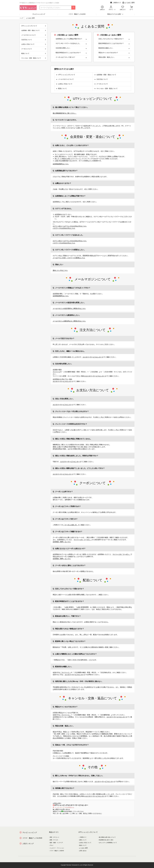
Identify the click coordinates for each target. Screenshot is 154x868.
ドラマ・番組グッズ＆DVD (77, 14)
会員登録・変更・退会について (106, 75)
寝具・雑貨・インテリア (56, 843)
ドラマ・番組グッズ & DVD (32, 838)
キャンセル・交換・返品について (107, 88)
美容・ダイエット (55, 837)
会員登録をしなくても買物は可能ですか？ (71, 39)
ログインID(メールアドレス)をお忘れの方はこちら (70, 226)
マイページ (56, 372)
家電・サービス (54, 840)
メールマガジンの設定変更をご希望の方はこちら (69, 308)
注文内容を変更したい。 (71, 48)
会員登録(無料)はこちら (61, 164)
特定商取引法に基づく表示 (106, 840)
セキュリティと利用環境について (108, 843)
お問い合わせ (83, 851)
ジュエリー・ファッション (57, 848)
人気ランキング (28, 844)
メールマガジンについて (66, 79)
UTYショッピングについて (67, 75)
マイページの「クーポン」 (83, 540)
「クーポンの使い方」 (71, 525)
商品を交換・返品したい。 (114, 57)
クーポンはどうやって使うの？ (71, 57)
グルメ (52, 845)
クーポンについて (102, 84)
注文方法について (102, 79)
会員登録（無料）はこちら (62, 542)
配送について (62, 88)
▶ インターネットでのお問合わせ (63, 807)
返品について (83, 845)
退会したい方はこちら (60, 270)
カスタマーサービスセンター (92, 357)
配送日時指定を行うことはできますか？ (71, 53)
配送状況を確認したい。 (114, 48)
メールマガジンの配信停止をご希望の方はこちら (69, 321)
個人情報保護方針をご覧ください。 (65, 113)
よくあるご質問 (128, 3)
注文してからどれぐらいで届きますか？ (114, 39)
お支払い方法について (65, 84)
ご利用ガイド (116, 3)
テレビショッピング (39, 14)
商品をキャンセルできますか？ (114, 53)
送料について (83, 840)
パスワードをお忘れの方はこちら (64, 228)
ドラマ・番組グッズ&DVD (57, 851)
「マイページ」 (65, 672)
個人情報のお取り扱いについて (107, 837)
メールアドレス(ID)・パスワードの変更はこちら (69, 258)
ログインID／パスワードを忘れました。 (71, 43)
